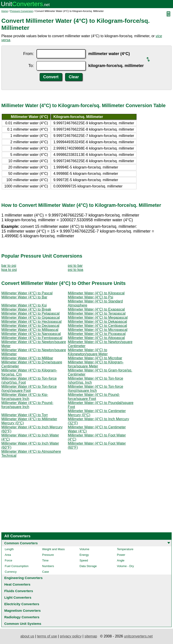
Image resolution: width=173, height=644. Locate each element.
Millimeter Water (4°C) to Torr (25, 415)
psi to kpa (75, 270)
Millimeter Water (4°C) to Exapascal (96, 309)
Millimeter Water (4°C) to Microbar (95, 358)
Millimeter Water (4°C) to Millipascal (30, 330)
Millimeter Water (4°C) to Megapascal (98, 317)
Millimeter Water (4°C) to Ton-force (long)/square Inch (96, 389)
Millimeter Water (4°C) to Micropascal (98, 330)
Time (45, 560)
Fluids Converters (19, 591)
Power (121, 555)
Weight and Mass (53, 549)
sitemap (91, 636)
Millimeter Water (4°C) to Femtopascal (32, 338)
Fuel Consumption (17, 566)
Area (8, 555)
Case (46, 572)
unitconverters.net (138, 636)
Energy (84, 555)
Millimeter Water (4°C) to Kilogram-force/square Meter (96, 364)
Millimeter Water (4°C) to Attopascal (96, 338)
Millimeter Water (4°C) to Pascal (27, 293)
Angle (121, 560)
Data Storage (88, 566)
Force (8, 560)
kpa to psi (9, 270)
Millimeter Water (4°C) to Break (26, 309)
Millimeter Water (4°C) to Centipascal (97, 326)
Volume (84, 549)
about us (27, 636)
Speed (84, 560)
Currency (11, 572)
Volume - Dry (125, 566)
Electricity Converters (22, 604)
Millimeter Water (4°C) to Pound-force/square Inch (27, 405)
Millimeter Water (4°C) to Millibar (27, 358)
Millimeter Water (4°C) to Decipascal (30, 326)
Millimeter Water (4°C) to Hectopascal (31, 322)
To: (31, 66)
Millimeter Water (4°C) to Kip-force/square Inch (25, 397)
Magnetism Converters (23, 611)
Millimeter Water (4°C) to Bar (24, 297)
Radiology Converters (22, 617)
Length (9, 549)
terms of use (47, 636)
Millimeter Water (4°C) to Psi (90, 297)
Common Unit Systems (23, 624)
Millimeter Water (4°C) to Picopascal (97, 334)
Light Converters (18, 597)
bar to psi (9, 266)
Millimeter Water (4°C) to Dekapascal (97, 322)
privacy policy (71, 636)
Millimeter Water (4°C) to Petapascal (30, 313)
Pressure (48, 555)
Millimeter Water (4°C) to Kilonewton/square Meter (88, 352)
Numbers (48, 566)
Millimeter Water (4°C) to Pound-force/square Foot (94, 397)
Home (5, 11)
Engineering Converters (23, 578)
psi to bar (75, 266)
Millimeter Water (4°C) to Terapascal (97, 313)
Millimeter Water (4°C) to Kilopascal (96, 293)
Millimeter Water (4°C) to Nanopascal (31, 334)
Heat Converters (17, 584)
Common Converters (21, 543)
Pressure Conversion (22, 11)
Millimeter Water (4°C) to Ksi (24, 305)
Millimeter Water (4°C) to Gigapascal (31, 317)
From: (28, 54)
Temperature (125, 549)
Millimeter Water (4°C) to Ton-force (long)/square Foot (29, 389)
